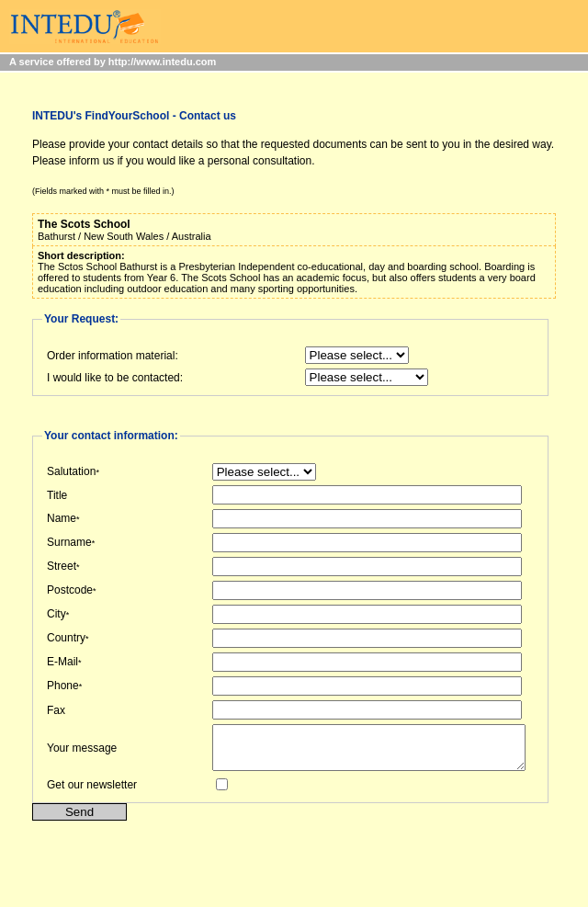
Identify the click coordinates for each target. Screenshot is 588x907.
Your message (82, 752)
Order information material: (113, 356)
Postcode (70, 590)
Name (62, 518)
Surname (69, 542)
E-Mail (62, 662)
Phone (63, 686)
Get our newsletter (92, 793)
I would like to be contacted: (115, 378)
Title (57, 495)
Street (62, 566)
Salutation (71, 471)
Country (66, 638)
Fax (56, 710)
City (57, 614)
